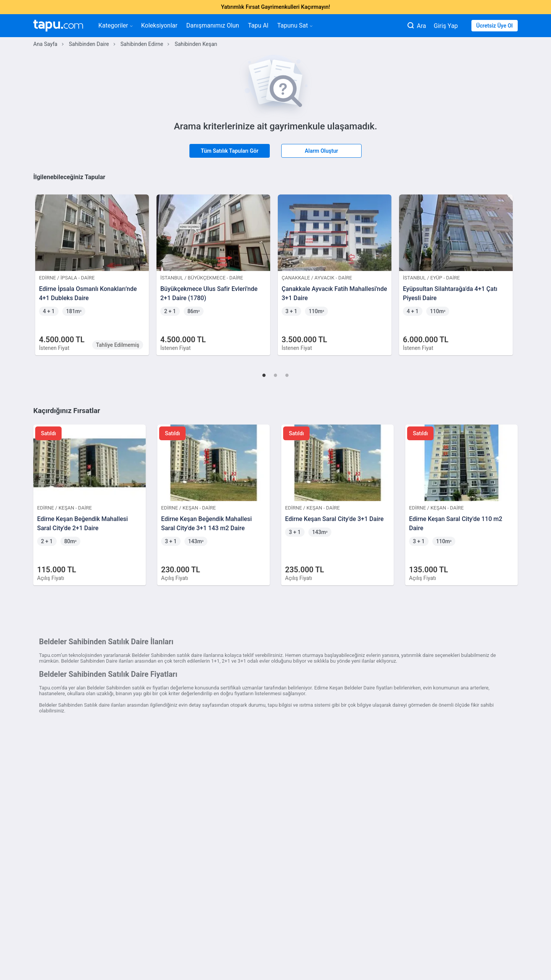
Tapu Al (258, 25)
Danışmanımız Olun (213, 25)
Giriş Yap (446, 26)
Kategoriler (115, 25)
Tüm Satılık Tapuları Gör (230, 151)
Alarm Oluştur (321, 151)
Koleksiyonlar (159, 25)
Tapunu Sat (294, 25)
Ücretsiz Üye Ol (495, 26)
